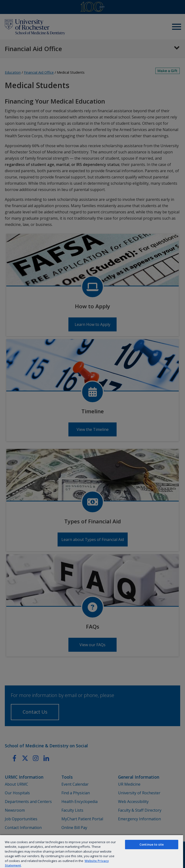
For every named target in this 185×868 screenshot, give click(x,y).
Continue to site (152, 844)
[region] (92, 851)
